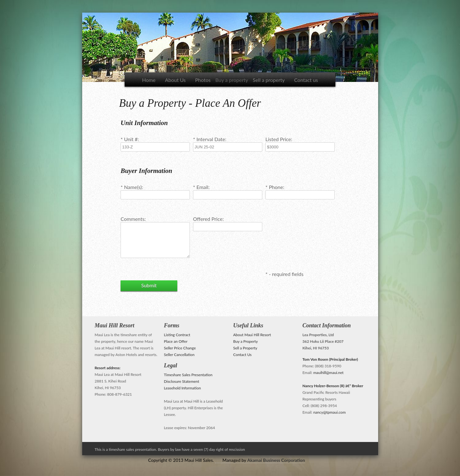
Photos (203, 80)
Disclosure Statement (182, 381)
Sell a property (269, 80)
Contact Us (242, 355)
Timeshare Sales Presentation (188, 375)
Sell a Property (245, 348)
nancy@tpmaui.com (329, 412)
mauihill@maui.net (328, 373)
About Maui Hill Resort (252, 335)
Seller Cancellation (179, 355)
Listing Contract (177, 335)
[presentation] (313, 234)
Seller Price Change (180, 348)
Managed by (264, 460)
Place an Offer (176, 341)
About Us (175, 80)
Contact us (306, 80)
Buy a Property (246, 341)
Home (149, 80)
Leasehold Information (182, 388)
